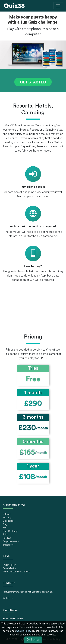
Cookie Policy (9, 568)
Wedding (7, 518)
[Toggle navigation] (58, 6)
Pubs (5, 535)
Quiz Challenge (10, 531)
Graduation (8, 521)
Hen (5, 528)
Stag (5, 525)
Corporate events (11, 541)
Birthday (7, 514)
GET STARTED (33, 82)
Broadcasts (8, 545)
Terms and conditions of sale (16, 572)
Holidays (7, 538)
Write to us (8, 598)
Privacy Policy (9, 565)
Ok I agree (33, 640)
